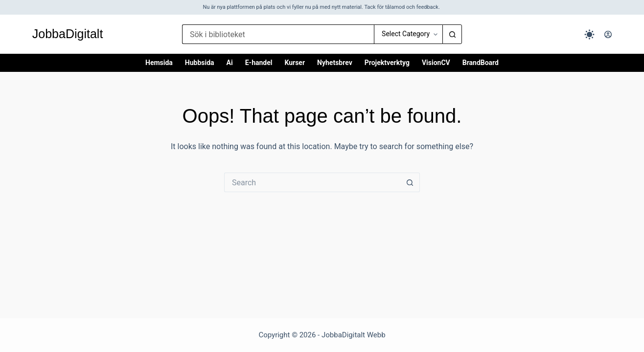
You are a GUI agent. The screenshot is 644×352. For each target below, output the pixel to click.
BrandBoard (481, 63)
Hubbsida (200, 63)
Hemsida (159, 63)
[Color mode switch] (589, 34)
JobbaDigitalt (68, 34)
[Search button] (452, 34)
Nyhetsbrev (335, 63)
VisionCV (436, 63)
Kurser (295, 63)
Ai (230, 63)
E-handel (259, 63)
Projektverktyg (387, 63)
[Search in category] (408, 34)
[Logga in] (608, 34)
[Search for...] (278, 34)
